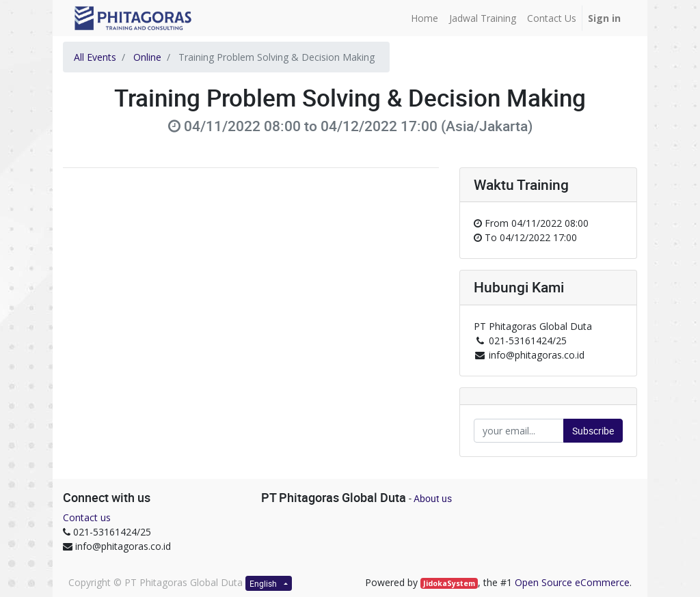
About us (433, 498)
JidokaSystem (449, 583)
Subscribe (593, 431)
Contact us (87, 517)
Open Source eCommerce (572, 582)
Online (147, 57)
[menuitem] (425, 18)
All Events (95, 57)
